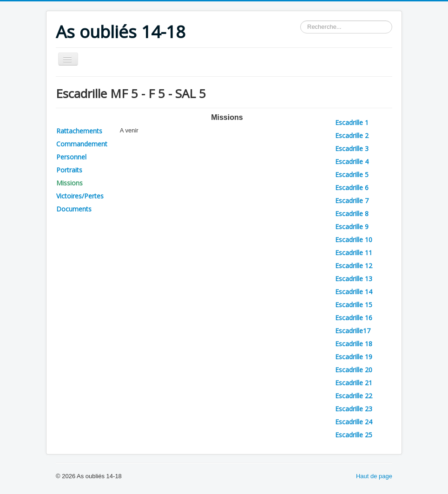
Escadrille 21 (354, 383)
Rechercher (300, 21)
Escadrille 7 (352, 201)
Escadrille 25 (354, 435)
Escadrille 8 (352, 214)
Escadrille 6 (352, 188)
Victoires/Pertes (80, 196)
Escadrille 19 (354, 357)
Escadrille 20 (354, 370)
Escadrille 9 (352, 227)
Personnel (71, 157)
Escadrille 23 (354, 409)
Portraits (69, 170)
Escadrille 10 (354, 240)
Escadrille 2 (352, 135)
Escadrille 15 (354, 305)
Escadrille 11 (354, 253)
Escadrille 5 (352, 175)
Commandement (82, 144)
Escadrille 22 (354, 396)
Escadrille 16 (354, 318)
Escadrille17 (353, 331)
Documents (74, 209)
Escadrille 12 (354, 266)
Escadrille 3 (352, 148)
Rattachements (79, 131)
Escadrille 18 (354, 344)
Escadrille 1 (352, 122)
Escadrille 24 (354, 422)
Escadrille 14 (354, 292)
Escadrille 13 (354, 279)
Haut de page (374, 476)
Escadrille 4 (352, 161)
